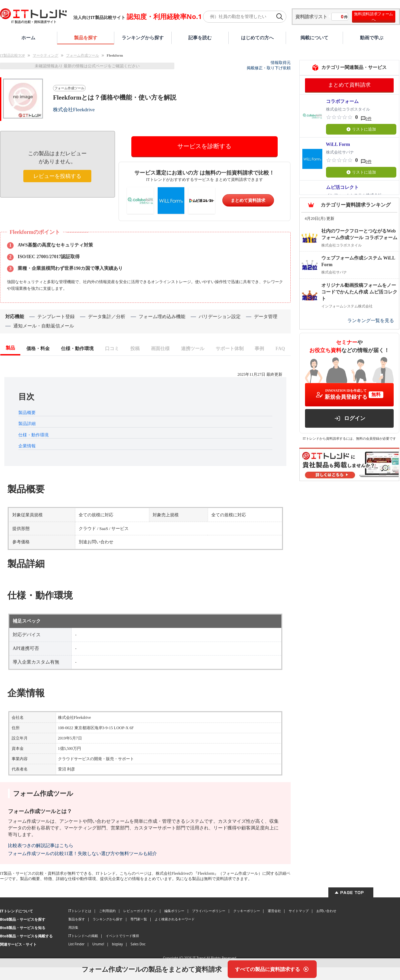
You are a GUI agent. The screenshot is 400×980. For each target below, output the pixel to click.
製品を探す (86, 37)
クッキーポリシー (247, 911)
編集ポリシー (174, 911)
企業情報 (27, 446)
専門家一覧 (139, 919)
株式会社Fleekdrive (74, 109)
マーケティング (45, 55)
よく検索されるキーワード (175, 919)
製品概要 (27, 413)
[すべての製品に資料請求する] (272, 969)
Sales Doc (138, 944)
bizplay (117, 944)
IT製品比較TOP (12, 55)
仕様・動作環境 (33, 435)
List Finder (76, 944)
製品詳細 (27, 424)
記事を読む (200, 37)
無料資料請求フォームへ (373, 17)
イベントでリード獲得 (122, 936)
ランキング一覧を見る (371, 321)
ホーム (28, 37)
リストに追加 (361, 129)
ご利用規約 (107, 911)
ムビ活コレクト (342, 187)
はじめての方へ (257, 37)
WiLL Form (338, 144)
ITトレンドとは (80, 911)
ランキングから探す (143, 37)
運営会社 (274, 911)
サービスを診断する (204, 146)
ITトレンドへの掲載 (83, 936)
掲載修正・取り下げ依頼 (269, 68)
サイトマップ (299, 911)
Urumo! (98, 944)
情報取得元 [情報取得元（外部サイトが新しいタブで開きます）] (281, 63)
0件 (369, 119)
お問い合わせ (326, 911)
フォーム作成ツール (82, 55)
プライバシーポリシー (209, 911)
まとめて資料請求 (248, 200)
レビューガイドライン (140, 911)
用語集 (73, 927)
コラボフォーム (342, 101)
